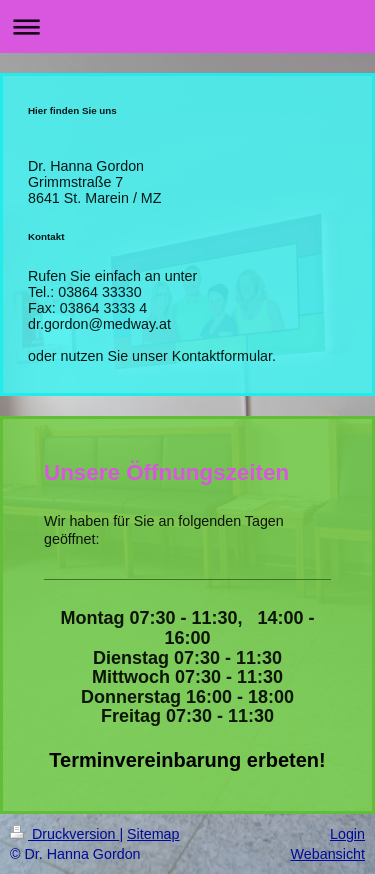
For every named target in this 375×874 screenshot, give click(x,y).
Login (347, 834)
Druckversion (64, 834)
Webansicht (328, 854)
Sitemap (153, 834)
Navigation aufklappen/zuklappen (187, 26)
